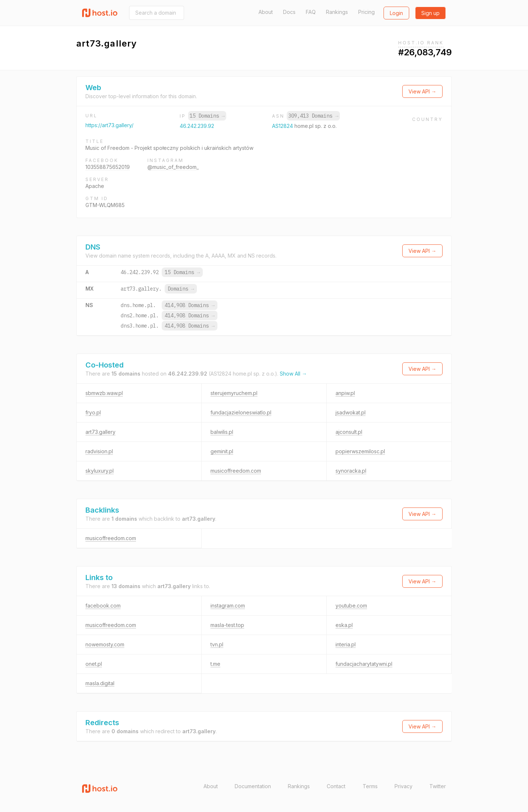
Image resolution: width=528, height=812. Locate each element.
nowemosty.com (105, 644)
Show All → (293, 374)
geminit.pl (222, 451)
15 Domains (207, 116)
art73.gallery (100, 432)
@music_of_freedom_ (173, 167)
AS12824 (283, 126)
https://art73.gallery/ (109, 125)
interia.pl (346, 644)
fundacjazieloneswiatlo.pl (241, 412)
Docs (289, 12)
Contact (336, 786)
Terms (370, 786)
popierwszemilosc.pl (360, 451)
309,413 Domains (313, 116)
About (266, 12)
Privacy (404, 786)
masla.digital (100, 683)
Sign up (430, 13)
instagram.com (228, 606)
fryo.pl (93, 412)
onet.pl (94, 664)
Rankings (337, 12)
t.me (215, 664)
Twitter (438, 786)
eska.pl (344, 625)
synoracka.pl (351, 471)
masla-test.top (227, 625)
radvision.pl (99, 451)
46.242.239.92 (197, 126)
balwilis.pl (222, 432)
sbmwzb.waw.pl (104, 393)
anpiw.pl (345, 393)
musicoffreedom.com (236, 471)
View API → (422, 91)
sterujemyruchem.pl (234, 393)
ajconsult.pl (349, 432)
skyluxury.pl (100, 471)
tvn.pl (217, 644)
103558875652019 (108, 167)
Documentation (253, 786)
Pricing (366, 12)
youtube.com (351, 606)
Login (396, 13)
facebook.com (103, 606)
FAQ (311, 12)
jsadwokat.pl (351, 412)
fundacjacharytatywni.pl (364, 664)
